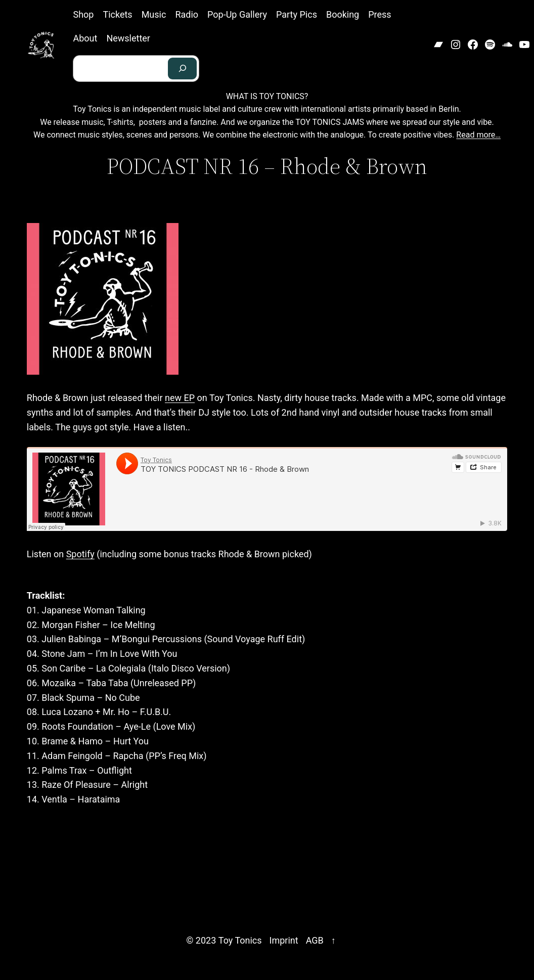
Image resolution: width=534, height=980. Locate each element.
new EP (180, 398)
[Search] (183, 69)
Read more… (478, 135)
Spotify (80, 554)
